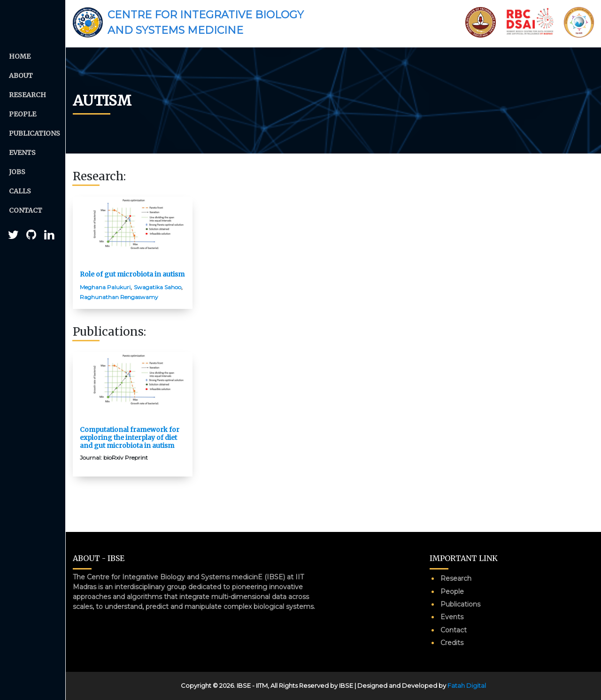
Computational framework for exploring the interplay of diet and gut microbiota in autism (130, 438)
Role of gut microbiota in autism (132, 274)
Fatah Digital (467, 685)
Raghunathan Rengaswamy (119, 297)
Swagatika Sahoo (158, 287)
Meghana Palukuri (105, 287)
